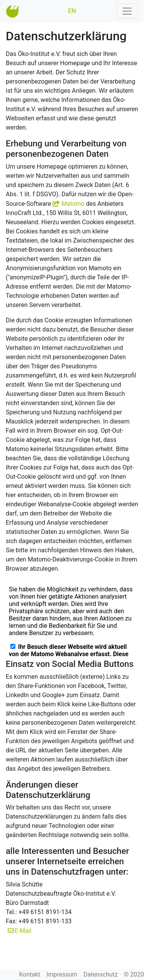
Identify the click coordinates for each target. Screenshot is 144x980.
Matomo (73, 204)
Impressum (62, 974)
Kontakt (30, 974)
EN (72, 11)
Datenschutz (100, 974)
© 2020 (134, 974)
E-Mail (23, 931)
